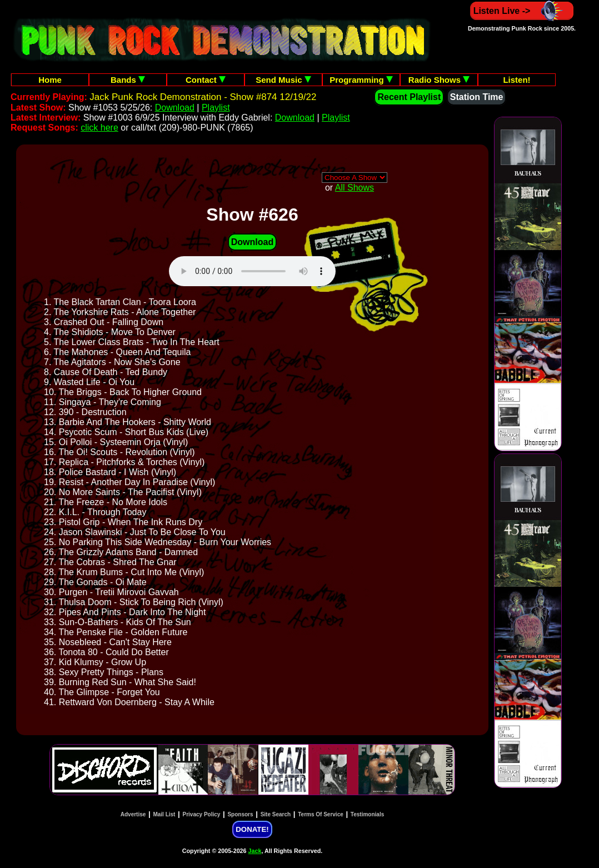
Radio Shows (439, 80)
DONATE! (252, 829)
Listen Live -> (522, 11)
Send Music (283, 80)
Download (175, 108)
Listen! (516, 80)
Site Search (276, 814)
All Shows (355, 188)
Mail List (164, 814)
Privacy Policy (202, 814)
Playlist (216, 108)
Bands (128, 80)
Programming (361, 80)
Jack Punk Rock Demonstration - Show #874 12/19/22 (203, 97)
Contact (206, 80)
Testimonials (367, 814)
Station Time (477, 97)
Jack (255, 851)
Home (50, 80)
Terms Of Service (321, 814)
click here (99, 128)
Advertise (133, 814)
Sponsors (240, 814)
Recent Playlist (409, 97)
